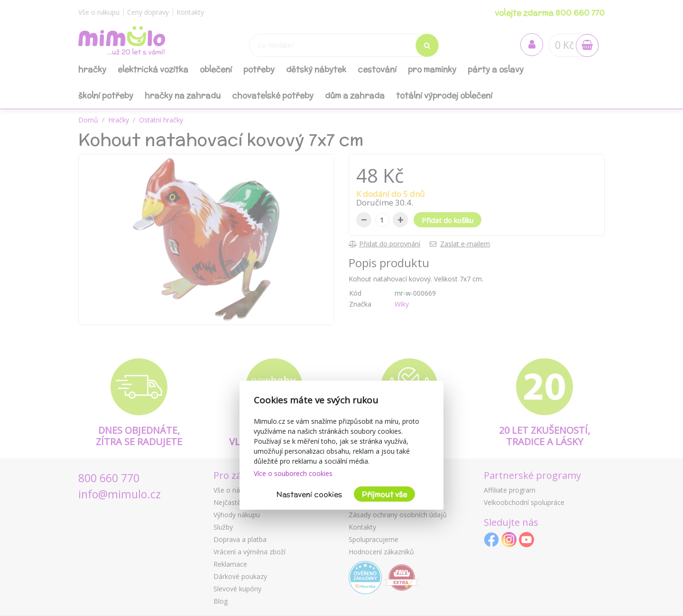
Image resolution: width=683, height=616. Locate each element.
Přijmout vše (384, 494)
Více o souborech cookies (293, 473)
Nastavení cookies (309, 494)
